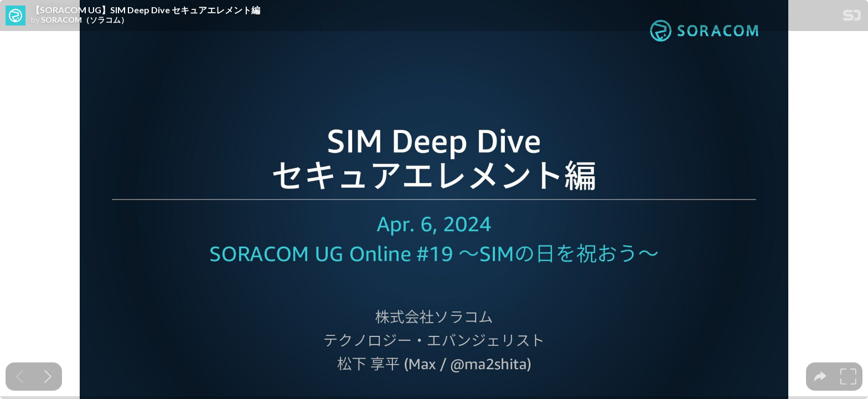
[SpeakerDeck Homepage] (852, 17)
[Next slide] (48, 377)
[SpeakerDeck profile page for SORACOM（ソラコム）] (15, 16)
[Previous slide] (20, 377)
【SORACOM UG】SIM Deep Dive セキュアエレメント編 (146, 10)
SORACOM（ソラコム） (85, 20)
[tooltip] (820, 377)
